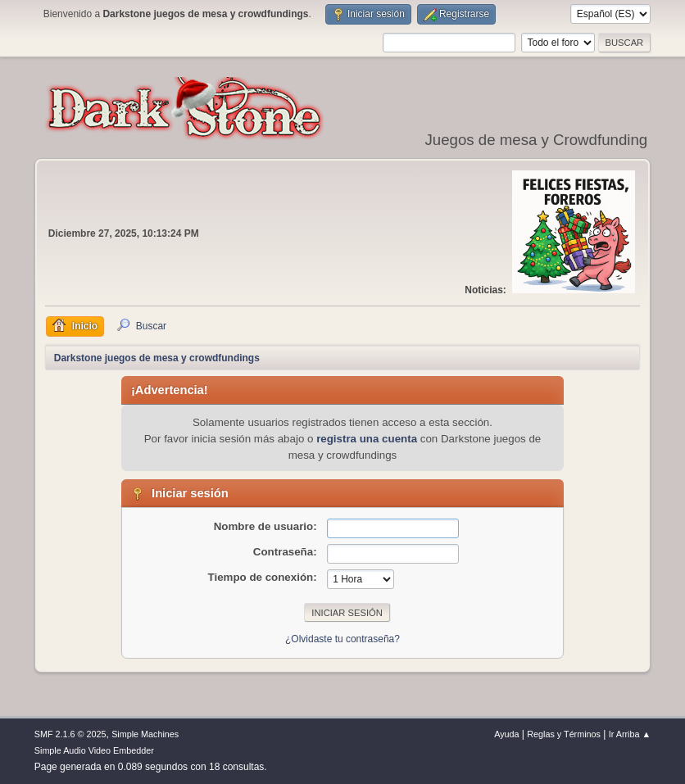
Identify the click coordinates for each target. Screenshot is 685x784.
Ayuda (506, 734)
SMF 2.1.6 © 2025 (70, 734)
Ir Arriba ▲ (630, 734)
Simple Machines (145, 734)
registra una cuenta (367, 439)
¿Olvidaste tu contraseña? (342, 639)
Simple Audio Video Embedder (94, 750)
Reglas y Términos (564, 734)
